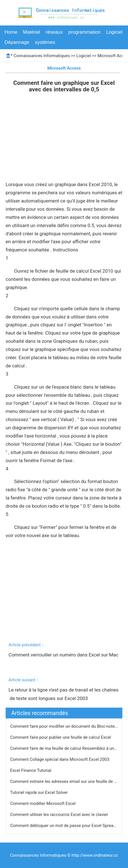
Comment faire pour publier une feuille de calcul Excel (61, 737)
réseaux (54, 32)
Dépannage (17, 42)
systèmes (45, 42)
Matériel (31, 32)
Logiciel (114, 32)
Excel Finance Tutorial (31, 770)
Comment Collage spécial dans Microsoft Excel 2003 (60, 759)
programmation (84, 32)
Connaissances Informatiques (42, 56)
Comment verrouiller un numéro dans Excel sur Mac (63, 659)
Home (11, 32)
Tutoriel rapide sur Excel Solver (39, 792)
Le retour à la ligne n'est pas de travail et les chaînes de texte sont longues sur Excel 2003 (63, 694)
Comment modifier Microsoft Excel (43, 804)
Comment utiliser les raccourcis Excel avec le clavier (60, 815)
